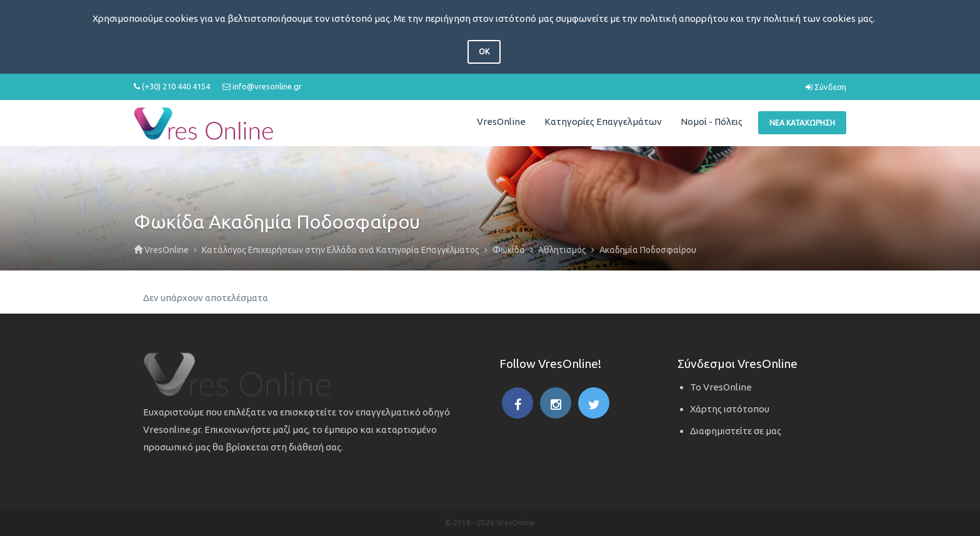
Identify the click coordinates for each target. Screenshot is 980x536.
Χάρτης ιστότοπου (730, 409)
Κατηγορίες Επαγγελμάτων (603, 122)
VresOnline (501, 122)
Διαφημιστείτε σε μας (736, 431)
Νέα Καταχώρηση (802, 123)
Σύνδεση (826, 87)
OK (484, 52)
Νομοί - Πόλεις (712, 122)
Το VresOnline (721, 387)
